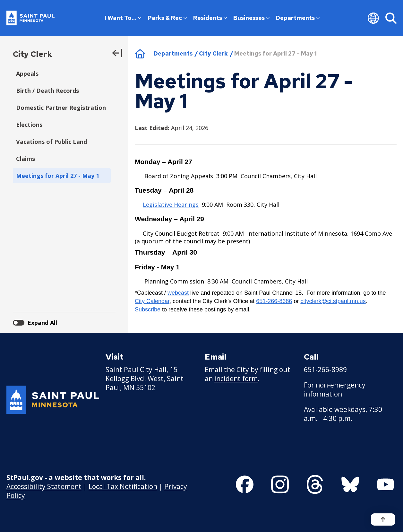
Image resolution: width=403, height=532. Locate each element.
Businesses (251, 18)
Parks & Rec (167, 18)
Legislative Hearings (171, 205)
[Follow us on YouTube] (386, 484)
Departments (298, 18)
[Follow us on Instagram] (280, 484)
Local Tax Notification (123, 486)
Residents (210, 18)
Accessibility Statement (44, 486)
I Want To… (123, 18)
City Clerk (32, 54)
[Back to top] (383, 519)
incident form (236, 379)
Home (140, 54)
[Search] (391, 18)
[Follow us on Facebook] (245, 484)
